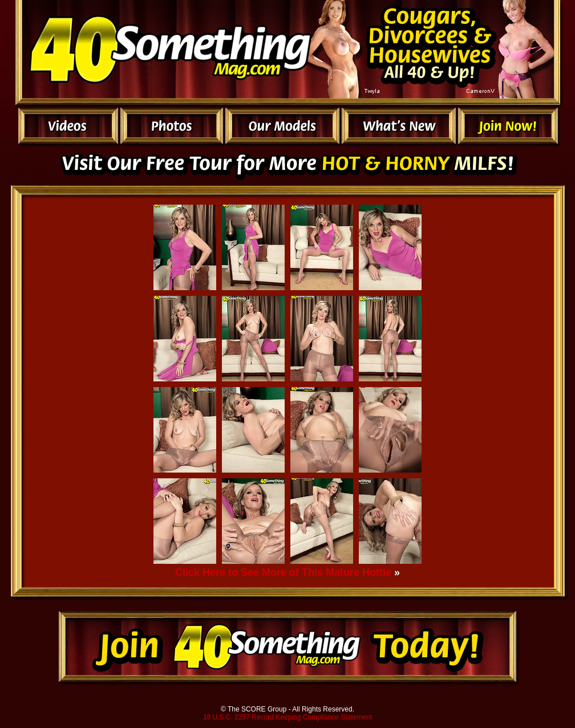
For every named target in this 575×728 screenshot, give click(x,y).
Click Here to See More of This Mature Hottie (283, 572)
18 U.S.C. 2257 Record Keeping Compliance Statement (287, 717)
